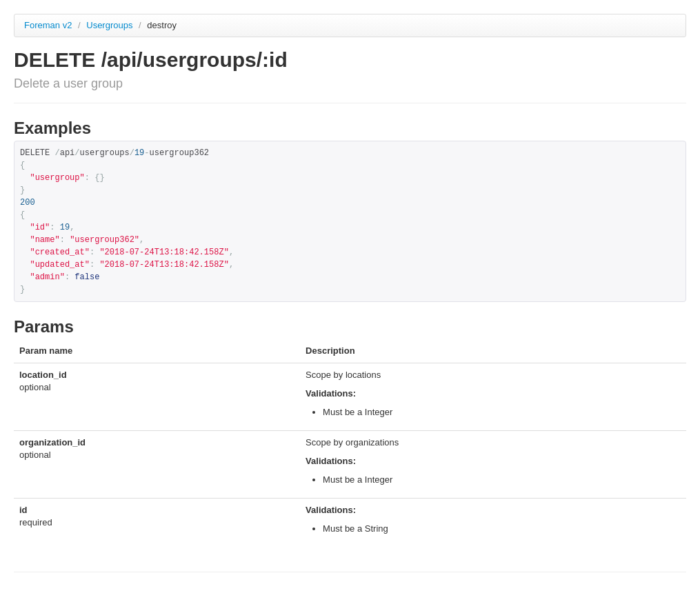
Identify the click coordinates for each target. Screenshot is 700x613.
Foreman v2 (48, 25)
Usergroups (111, 25)
